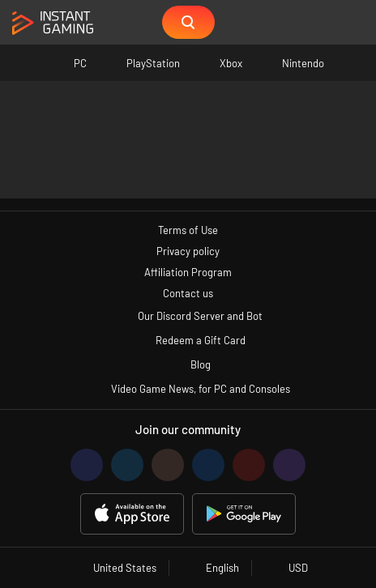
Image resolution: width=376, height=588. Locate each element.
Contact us (188, 293)
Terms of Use (188, 230)
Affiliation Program (188, 272)
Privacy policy (188, 251)
